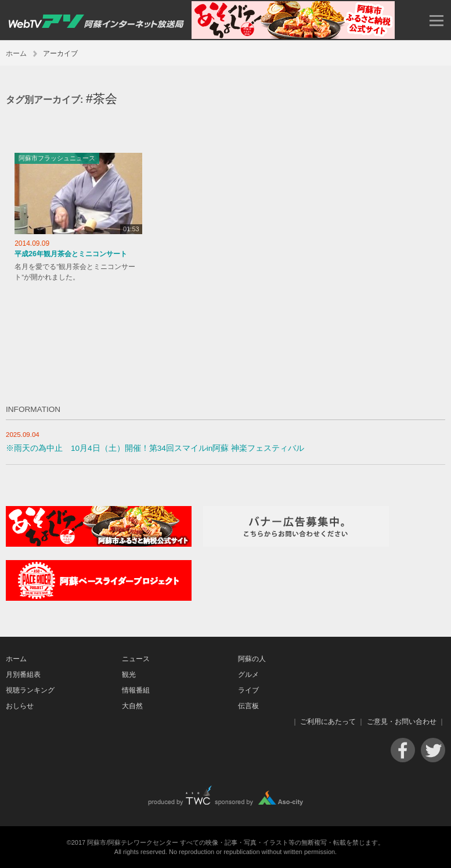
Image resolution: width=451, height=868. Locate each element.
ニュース (136, 659)
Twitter (433, 750)
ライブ (248, 690)
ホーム (16, 53)
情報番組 (136, 690)
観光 (129, 675)
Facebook (403, 750)
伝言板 (248, 706)
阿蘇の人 (252, 659)
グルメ (248, 675)
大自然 (132, 706)
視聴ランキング (30, 690)
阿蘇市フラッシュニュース (57, 158)
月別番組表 (23, 675)
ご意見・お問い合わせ (402, 722)
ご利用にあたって (328, 722)
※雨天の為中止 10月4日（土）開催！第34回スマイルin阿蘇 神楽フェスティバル (155, 448)
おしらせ (20, 706)
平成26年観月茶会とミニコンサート (71, 254)
